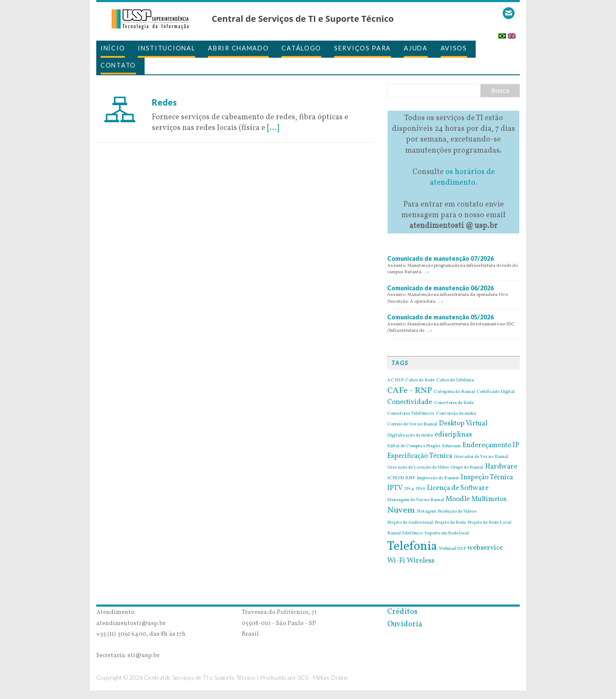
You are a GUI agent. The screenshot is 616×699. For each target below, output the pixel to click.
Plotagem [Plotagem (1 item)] (426, 512)
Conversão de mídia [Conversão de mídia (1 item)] (456, 414)
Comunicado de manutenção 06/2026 (440, 288)
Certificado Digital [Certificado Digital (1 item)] (496, 392)
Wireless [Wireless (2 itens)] (421, 561)
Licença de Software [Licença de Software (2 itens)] (458, 488)
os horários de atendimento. (462, 177)
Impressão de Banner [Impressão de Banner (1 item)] (438, 478)
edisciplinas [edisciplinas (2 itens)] (453, 435)
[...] (273, 128)
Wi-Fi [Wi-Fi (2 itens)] (396, 561)
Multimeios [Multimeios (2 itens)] (489, 499)
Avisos (454, 48)
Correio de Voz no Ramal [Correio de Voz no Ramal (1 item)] (412, 425)
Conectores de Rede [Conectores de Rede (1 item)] (454, 403)
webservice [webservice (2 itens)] (485, 548)
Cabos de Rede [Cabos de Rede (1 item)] (420, 380)
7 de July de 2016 (181, 91)
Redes (164, 102)
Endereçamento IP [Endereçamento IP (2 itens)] (491, 445)
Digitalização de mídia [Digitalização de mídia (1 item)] (410, 436)
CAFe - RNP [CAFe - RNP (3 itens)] (410, 391)
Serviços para (363, 48)
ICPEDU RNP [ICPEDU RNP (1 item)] (401, 478)
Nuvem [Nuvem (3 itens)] (401, 510)
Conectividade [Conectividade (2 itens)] (410, 402)
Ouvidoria (405, 624)
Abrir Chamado (238, 48)
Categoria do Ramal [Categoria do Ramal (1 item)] (454, 392)
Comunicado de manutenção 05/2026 (440, 317)
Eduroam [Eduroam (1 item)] (451, 446)
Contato (118, 65)
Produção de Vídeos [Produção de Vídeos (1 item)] (457, 512)
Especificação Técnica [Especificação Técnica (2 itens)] (420, 456)
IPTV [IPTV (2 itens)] (395, 488)
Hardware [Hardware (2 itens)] (501, 467)
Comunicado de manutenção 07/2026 (440, 258)
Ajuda (416, 48)
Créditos (402, 612)
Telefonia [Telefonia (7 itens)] (412, 547)
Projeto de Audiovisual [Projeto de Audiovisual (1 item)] (410, 523)
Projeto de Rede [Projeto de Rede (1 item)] (450, 523)
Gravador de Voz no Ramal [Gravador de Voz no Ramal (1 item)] (481, 457)
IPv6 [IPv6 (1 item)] (421, 489)
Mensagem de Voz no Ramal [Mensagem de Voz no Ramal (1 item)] (416, 500)
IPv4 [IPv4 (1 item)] (409, 489)
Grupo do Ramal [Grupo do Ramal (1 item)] (467, 468)
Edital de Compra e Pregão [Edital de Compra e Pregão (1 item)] (414, 446)
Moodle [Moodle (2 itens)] (458, 499)
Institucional (166, 48)
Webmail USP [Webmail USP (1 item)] (452, 549)
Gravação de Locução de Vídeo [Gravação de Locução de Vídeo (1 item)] (418, 468)
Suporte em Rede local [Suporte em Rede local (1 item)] (447, 534)
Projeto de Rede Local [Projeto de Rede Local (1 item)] (489, 523)
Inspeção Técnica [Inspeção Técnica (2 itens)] (487, 478)
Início (113, 48)
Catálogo (301, 48)
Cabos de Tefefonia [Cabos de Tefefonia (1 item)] (455, 380)
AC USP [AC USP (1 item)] (395, 380)
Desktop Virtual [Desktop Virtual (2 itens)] (463, 424)
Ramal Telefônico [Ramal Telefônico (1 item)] (405, 534)
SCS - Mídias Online (323, 677)
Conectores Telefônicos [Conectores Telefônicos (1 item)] (411, 414)
